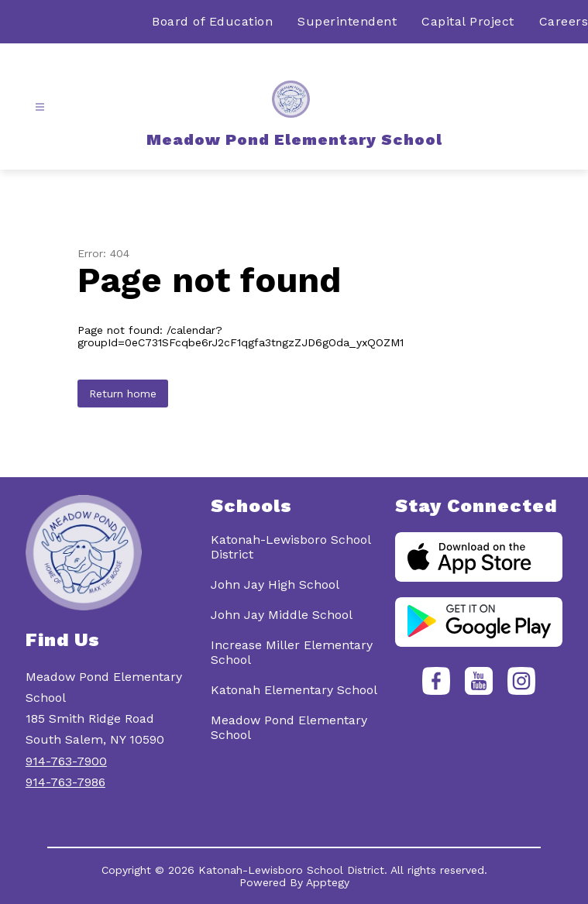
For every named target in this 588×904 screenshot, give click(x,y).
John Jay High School (275, 584)
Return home (123, 394)
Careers (564, 21)
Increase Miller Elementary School (292, 652)
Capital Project (468, 21)
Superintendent (347, 21)
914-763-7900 (66, 761)
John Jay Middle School (282, 615)
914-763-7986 (65, 782)
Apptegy (328, 882)
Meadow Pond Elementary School (289, 727)
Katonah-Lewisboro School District (291, 547)
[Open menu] (40, 107)
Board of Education (212, 21)
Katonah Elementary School (294, 690)
